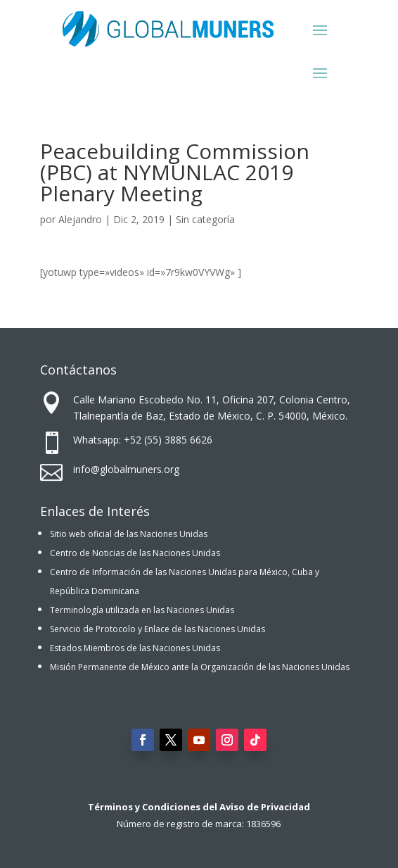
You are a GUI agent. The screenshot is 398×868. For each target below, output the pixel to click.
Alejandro (80, 219)
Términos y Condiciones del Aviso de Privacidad (199, 807)
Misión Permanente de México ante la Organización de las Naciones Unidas (200, 667)
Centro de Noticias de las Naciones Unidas (135, 553)
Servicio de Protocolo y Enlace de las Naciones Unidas (158, 629)
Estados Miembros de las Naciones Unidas (135, 648)
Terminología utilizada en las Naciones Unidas (142, 610)
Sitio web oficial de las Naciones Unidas (129, 534)
